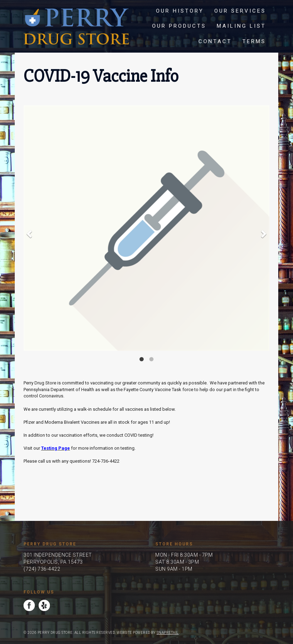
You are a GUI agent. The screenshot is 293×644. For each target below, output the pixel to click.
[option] (146, 228)
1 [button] (142, 359)
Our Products (179, 26)
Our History (180, 11)
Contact (215, 41)
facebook (29, 605)
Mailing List (241, 26)
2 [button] (151, 359)
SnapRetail (168, 633)
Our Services (240, 11)
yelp (44, 605)
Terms (254, 41)
